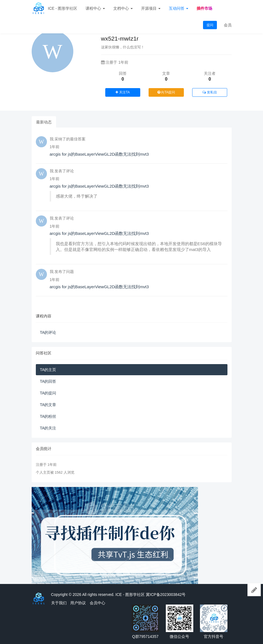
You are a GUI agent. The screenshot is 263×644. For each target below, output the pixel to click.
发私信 (210, 92)
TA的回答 (48, 381)
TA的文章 (48, 405)
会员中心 (97, 603)
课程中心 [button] (95, 8)
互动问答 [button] (179, 8)
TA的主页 (48, 370)
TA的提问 (48, 393)
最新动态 (44, 122)
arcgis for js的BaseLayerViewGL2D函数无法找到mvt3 (99, 154)
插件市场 (204, 8)
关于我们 (59, 603)
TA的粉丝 (48, 416)
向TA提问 (166, 92)
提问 (210, 25)
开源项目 (151, 8)
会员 (228, 25)
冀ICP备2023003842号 (166, 595)
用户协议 (78, 603)
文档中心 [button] (123, 8)
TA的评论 (48, 332)
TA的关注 (48, 428)
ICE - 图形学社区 (63, 8)
